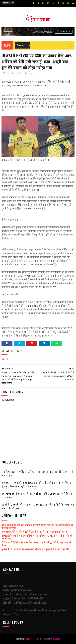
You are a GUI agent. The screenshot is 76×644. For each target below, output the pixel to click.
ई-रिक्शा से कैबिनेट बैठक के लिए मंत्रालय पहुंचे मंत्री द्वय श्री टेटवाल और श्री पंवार (36, 544)
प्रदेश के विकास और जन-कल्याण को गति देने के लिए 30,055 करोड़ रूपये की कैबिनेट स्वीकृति (38, 526)
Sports (31, 73)
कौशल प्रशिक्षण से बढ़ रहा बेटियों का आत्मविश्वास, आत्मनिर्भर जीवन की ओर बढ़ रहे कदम (37, 537)
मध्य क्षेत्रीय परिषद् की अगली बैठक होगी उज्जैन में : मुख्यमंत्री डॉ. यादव (34, 532)
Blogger (56, 639)
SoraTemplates (32, 639)
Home (7, 45)
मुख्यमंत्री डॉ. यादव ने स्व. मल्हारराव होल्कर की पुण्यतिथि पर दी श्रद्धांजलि (36, 549)
